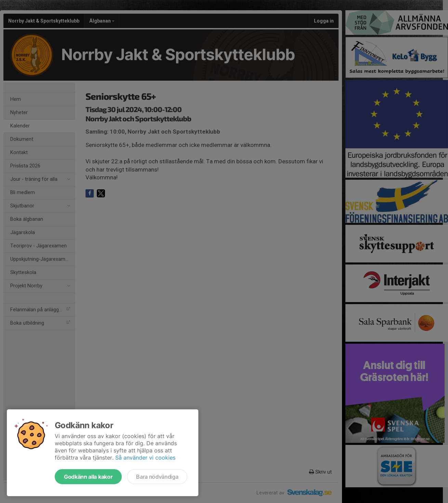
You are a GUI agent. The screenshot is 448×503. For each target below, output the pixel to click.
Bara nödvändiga (157, 477)
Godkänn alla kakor (88, 477)
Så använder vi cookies (145, 458)
